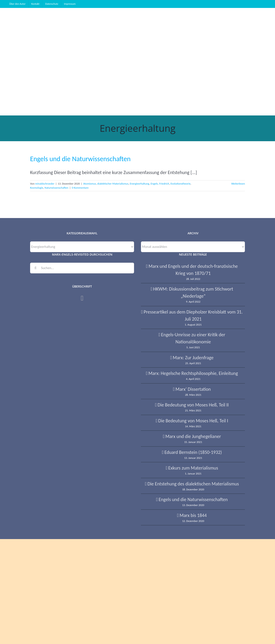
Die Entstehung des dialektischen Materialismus (193, 484)
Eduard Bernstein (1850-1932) (193, 452)
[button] (40, 88)
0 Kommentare (80, 188)
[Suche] (35, 268)
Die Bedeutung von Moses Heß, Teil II (193, 405)
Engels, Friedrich (160, 184)
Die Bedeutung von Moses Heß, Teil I (193, 421)
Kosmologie (37, 188)
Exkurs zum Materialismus (193, 468)
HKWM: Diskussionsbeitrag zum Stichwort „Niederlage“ (193, 292)
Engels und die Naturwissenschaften (80, 159)
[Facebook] (82, 298)
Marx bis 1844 (193, 515)
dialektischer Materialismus (113, 184)
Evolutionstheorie (181, 184)
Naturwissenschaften (56, 188)
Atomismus (90, 184)
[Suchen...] (82, 268)
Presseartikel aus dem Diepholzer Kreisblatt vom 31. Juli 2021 (193, 315)
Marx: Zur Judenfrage (193, 358)
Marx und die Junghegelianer (193, 436)
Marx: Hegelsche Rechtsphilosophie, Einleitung (193, 373)
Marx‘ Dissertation (193, 389)
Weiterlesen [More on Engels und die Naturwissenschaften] (238, 184)
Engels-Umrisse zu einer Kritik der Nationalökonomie (193, 338)
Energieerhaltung (140, 184)
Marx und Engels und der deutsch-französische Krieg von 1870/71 (193, 270)
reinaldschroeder (45, 184)
